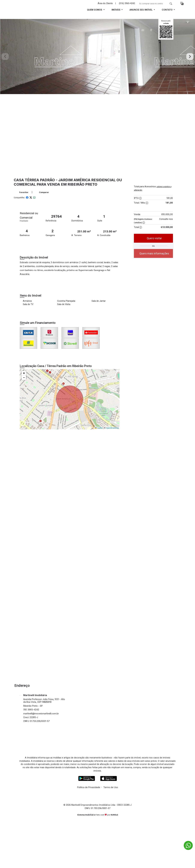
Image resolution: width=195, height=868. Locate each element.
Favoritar (22, 192)
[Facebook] (86, 750)
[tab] (143, 30)
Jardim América (74, 180)
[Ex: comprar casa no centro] (153, 3)
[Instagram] (94, 750)
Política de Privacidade (89, 787)
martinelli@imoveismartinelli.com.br (41, 713)
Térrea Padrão (40, 180)
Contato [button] (167, 10)
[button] (182, 4)
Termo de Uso (111, 787)
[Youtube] (101, 750)
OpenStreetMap (112, 428)
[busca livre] (171, 3)
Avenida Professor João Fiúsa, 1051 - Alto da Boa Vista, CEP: (44, 700)
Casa (19, 180)
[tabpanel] (97, 57)
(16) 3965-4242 (31, 710)
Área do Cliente (105, 3)
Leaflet (99, 428)
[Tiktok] (109, 750)
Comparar (42, 192)
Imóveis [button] (116, 10)
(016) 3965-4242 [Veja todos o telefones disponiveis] (127, 3)
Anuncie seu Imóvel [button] (141, 10)
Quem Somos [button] (95, 10)
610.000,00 (167, 214)
